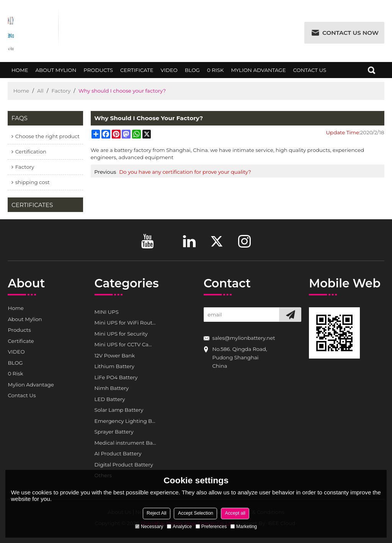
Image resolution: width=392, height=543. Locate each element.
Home (20, 73)
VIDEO (169, 73)
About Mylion (56, 73)
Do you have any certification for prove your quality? (185, 172)
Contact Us (310, 73)
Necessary (149, 527)
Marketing (244, 527)
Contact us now (350, 33)
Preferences (211, 527)
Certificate (137, 73)
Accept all (235, 513)
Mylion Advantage (258, 73)
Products (98, 73)
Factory (61, 91)
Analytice (179, 527)
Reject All (156, 513)
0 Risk (215, 73)
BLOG (192, 73)
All (40, 91)
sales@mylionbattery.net (243, 338)
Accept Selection (196, 513)
